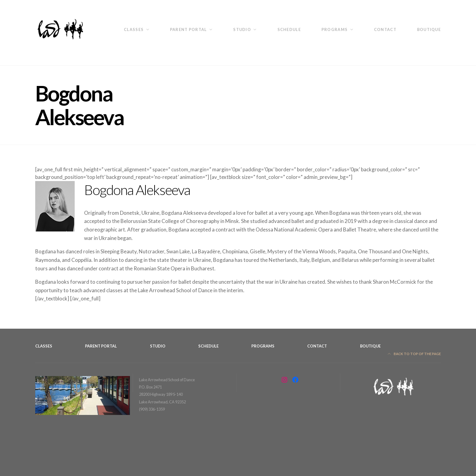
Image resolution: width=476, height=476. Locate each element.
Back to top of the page (414, 354)
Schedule (289, 29)
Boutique (429, 29)
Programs (335, 29)
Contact (385, 29)
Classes (134, 29)
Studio (242, 29)
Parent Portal (189, 29)
